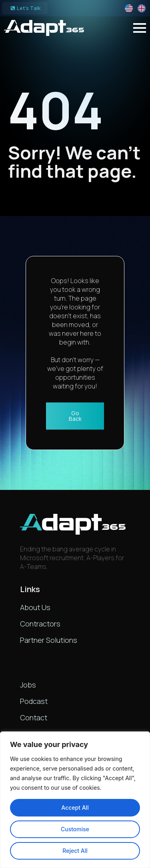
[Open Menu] (140, 28)
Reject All (75, 851)
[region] (75, 800)
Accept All (75, 808)
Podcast (34, 701)
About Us (35, 607)
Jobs (28, 685)
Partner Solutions (49, 640)
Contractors (40, 624)
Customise (75, 829)
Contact (34, 717)
